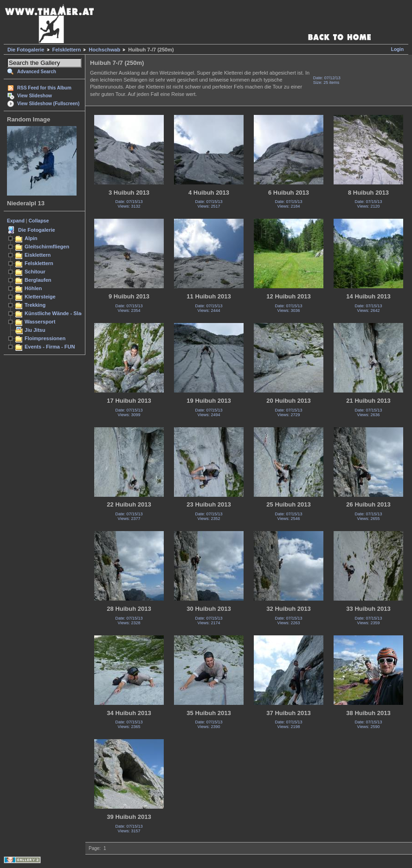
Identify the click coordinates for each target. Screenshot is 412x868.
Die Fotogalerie (26, 50)
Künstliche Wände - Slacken (59, 313)
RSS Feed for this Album (44, 88)
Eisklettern (38, 255)
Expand (16, 221)
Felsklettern (67, 50)
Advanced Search (37, 72)
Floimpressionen (45, 338)
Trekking (35, 305)
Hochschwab (104, 50)
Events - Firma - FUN (50, 347)
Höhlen (33, 288)
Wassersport (40, 322)
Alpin (31, 238)
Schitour (35, 272)
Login (397, 49)
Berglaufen (38, 280)
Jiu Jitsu (35, 330)
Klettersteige (40, 297)
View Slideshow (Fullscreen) (48, 104)
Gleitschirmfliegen (47, 247)
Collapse (39, 221)
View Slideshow (35, 96)
